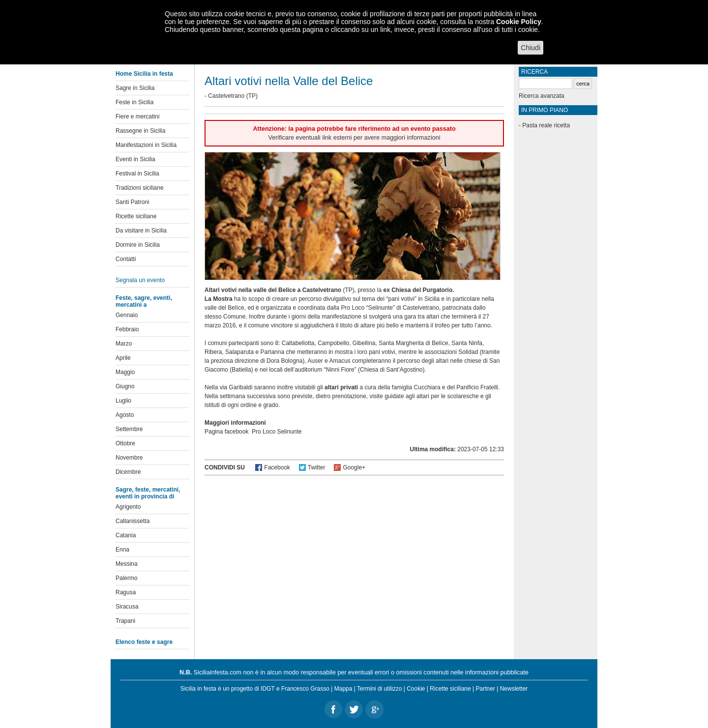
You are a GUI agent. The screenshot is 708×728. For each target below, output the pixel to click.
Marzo (124, 344)
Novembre (129, 458)
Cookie (416, 689)
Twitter (316, 467)
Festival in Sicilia (137, 174)
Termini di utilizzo (379, 689)
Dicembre (128, 472)
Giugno (125, 386)
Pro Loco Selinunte (277, 432)
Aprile (123, 358)
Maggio (125, 372)
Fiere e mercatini (137, 116)
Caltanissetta (133, 521)
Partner (486, 689)
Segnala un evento (140, 280)
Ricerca (534, 72)
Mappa (343, 689)
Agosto (125, 415)
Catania (126, 535)
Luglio (123, 401)
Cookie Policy (519, 22)
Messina (127, 564)
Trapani (125, 621)
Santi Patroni (133, 202)
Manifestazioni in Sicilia (146, 145)
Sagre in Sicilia (135, 88)
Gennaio (127, 315)
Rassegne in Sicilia (140, 131)
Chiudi (531, 48)
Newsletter (514, 689)
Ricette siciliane (136, 216)
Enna (122, 550)
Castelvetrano (226, 96)
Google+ (354, 467)
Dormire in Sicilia (138, 245)
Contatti (126, 259)
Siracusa (127, 607)
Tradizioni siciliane (140, 188)
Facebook (277, 467)
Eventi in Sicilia (135, 159)
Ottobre (125, 443)
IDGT (267, 689)
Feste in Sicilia (134, 102)
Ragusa (126, 592)
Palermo (127, 578)
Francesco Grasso (305, 689)
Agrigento (128, 507)
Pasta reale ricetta (546, 125)
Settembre (129, 429)
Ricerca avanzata (542, 96)
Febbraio (127, 329)
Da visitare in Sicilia (141, 231)
